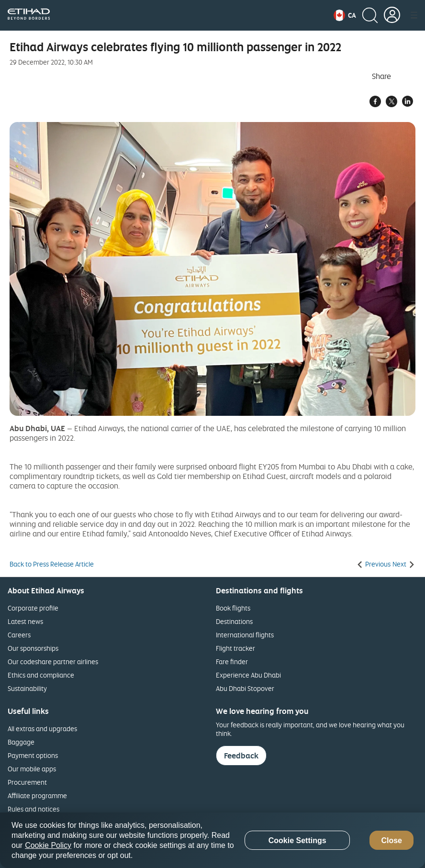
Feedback (241, 756)
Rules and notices (34, 809)
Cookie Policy (48, 845)
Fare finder (232, 662)
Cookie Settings (297, 840)
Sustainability (27, 688)
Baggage (21, 742)
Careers (19, 635)
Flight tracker (235, 648)
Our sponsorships (33, 648)
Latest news (25, 621)
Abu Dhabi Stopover (245, 688)
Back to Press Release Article (52, 564)
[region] (212, 840)
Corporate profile (33, 608)
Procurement (27, 782)
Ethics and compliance (41, 675)
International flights (245, 635)
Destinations (234, 621)
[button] (345, 15)
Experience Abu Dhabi (248, 675)
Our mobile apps (32, 769)
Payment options (33, 755)
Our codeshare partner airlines (53, 662)
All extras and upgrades (42, 729)
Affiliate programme (37, 796)
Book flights (233, 608)
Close (391, 840)
